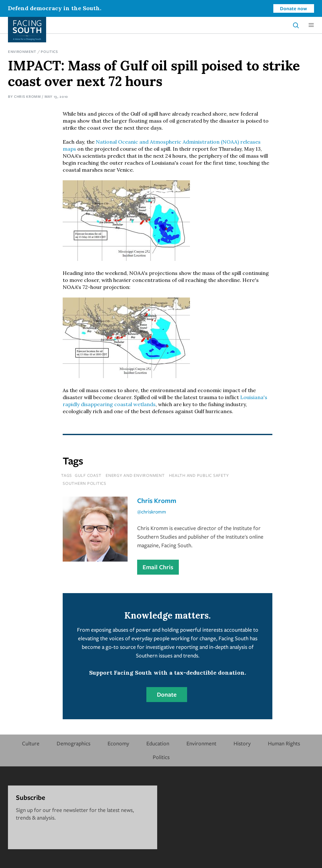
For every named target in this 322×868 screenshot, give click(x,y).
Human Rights (284, 743)
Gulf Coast (88, 475)
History (242, 743)
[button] (311, 25)
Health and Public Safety (199, 475)
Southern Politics (84, 483)
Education (158, 743)
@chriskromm (152, 512)
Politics (49, 51)
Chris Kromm (28, 96)
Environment (22, 51)
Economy (118, 743)
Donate (167, 694)
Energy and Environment (135, 475)
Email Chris (158, 567)
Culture (31, 743)
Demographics (73, 743)
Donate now (294, 8)
